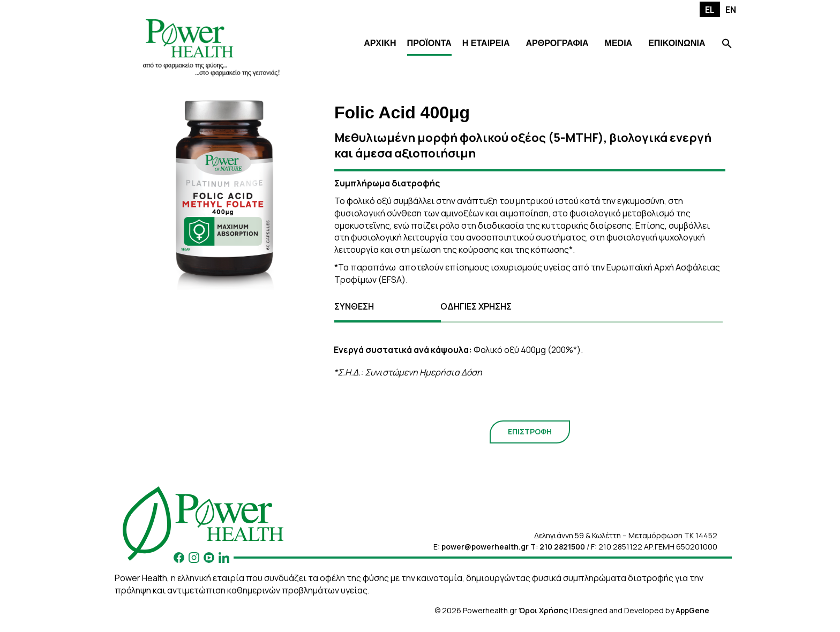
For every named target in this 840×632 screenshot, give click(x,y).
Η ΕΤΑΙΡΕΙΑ (486, 43)
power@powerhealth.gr (485, 547)
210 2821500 (562, 547)
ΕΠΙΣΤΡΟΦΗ (530, 431)
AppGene (692, 610)
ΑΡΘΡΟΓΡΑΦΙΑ (557, 43)
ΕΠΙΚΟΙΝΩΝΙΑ (677, 43)
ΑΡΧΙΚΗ (380, 43)
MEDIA (619, 43)
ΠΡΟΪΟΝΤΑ (429, 43)
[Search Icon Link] (727, 45)
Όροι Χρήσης (543, 610)
